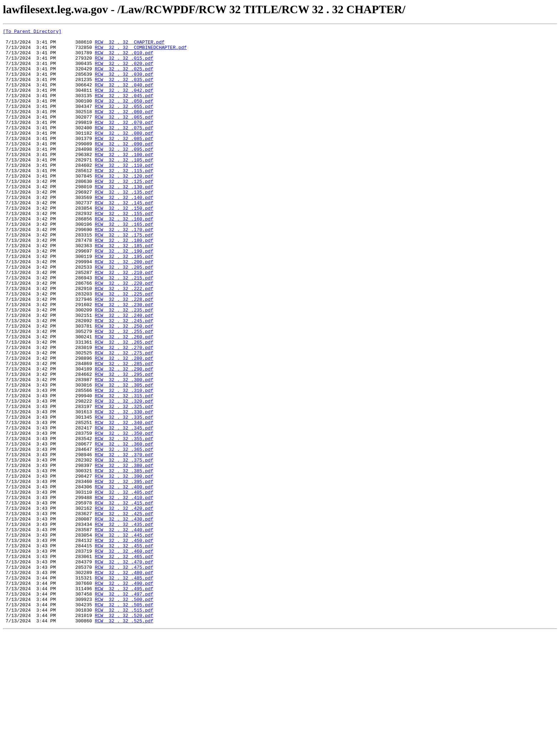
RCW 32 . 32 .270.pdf (124, 412)
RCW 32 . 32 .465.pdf (124, 662)
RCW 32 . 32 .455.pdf (124, 650)
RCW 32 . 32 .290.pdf (124, 437)
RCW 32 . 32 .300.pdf (124, 450)
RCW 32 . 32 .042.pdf (124, 103)
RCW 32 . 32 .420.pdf (124, 605)
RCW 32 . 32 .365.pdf (124, 534)
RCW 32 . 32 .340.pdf (124, 502)
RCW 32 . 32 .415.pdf (124, 598)
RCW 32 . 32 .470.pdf (124, 669)
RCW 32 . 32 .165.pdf (124, 264)
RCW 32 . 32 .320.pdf (124, 476)
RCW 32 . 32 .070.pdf (124, 141)
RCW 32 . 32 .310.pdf (124, 463)
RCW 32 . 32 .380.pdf (124, 553)
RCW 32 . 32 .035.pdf (124, 90)
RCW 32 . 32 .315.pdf (124, 469)
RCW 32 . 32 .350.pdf (124, 514)
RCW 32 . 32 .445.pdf (124, 637)
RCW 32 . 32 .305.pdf (124, 457)
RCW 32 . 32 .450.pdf (124, 643)
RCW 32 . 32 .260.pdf (124, 399)
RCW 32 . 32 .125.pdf (124, 212)
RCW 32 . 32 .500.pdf (124, 714)
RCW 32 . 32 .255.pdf (124, 392)
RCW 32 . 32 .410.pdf (124, 592)
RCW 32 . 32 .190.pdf (124, 296)
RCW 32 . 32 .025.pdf (124, 77)
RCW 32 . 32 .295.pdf (124, 444)
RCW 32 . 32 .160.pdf (124, 257)
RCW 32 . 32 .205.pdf (124, 315)
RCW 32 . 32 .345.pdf (124, 508)
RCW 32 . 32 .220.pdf (124, 334)
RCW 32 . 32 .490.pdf (124, 695)
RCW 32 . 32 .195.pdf (124, 302)
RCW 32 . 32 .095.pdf (124, 174)
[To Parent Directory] (32, 32)
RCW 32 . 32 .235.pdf (124, 367)
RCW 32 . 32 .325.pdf (124, 482)
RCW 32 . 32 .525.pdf (124, 740)
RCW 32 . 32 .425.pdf (124, 611)
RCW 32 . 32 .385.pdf (124, 559)
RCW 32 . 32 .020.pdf (124, 71)
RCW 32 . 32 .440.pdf (124, 630)
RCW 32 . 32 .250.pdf (124, 386)
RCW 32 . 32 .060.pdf (124, 129)
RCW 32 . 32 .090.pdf (124, 167)
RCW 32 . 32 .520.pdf (124, 733)
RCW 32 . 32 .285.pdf (124, 431)
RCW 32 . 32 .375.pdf (124, 547)
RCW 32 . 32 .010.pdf (124, 58)
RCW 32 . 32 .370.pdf (124, 540)
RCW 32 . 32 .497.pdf (124, 707)
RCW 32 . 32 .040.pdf (124, 96)
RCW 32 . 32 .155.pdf (124, 251)
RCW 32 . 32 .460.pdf (124, 656)
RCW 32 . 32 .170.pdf (124, 270)
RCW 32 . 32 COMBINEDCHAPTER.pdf (141, 51)
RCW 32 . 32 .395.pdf (124, 572)
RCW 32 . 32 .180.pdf (124, 283)
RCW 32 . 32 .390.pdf (124, 566)
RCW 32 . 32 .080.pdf (124, 154)
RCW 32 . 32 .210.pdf (124, 322)
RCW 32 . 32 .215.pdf (124, 328)
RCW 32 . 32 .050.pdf (124, 116)
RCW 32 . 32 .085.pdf (124, 161)
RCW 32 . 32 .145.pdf (124, 238)
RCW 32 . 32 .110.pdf (124, 193)
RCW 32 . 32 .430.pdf (124, 617)
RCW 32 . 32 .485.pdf (124, 688)
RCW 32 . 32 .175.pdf (124, 277)
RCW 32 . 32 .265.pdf (124, 405)
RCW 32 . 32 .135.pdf (124, 225)
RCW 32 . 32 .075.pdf (124, 148)
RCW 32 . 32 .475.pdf (124, 675)
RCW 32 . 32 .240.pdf (124, 373)
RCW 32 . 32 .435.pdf (124, 624)
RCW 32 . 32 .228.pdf (124, 354)
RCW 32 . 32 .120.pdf (124, 206)
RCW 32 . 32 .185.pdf (124, 289)
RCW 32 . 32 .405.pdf (124, 585)
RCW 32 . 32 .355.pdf (124, 521)
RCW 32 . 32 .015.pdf (124, 64)
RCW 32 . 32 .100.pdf (124, 180)
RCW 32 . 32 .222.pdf (124, 341)
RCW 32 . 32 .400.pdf (124, 579)
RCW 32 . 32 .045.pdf (124, 109)
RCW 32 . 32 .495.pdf (124, 701)
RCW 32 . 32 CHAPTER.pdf (129, 45)
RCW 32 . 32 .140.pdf (124, 232)
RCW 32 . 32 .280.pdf (124, 424)
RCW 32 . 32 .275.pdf (124, 418)
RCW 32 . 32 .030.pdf (124, 84)
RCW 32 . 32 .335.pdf (124, 495)
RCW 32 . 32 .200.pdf (124, 309)
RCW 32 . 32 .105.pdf (124, 186)
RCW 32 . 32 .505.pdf (124, 720)
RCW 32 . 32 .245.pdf (124, 379)
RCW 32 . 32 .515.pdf (124, 727)
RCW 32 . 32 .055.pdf (124, 122)
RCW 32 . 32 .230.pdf (124, 360)
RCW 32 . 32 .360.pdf (124, 527)
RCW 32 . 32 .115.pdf (124, 199)
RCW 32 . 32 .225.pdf (124, 347)
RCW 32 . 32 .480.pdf (124, 682)
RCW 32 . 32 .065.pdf (124, 135)
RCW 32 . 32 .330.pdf (124, 489)
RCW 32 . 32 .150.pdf (124, 244)
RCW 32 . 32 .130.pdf (124, 219)
